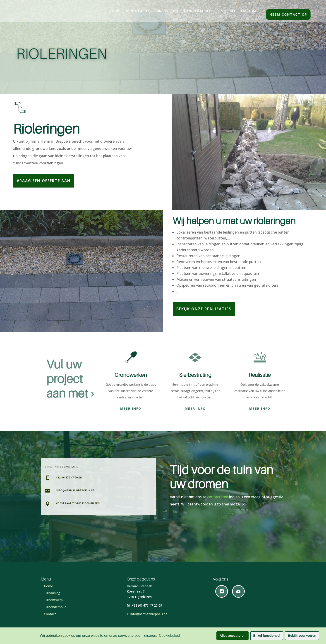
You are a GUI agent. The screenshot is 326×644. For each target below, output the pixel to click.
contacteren (218, 497)
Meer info (131, 409)
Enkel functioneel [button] (267, 636)
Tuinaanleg (164, 11)
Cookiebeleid (169, 635)
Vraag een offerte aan (44, 181)
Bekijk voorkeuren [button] (302, 636)
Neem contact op (294, 14)
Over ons (249, 11)
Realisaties (226, 11)
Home (115, 11)
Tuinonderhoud (197, 11)
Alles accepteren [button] (233, 636)
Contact (50, 614)
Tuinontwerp (137, 11)
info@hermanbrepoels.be (149, 614)
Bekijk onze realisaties (204, 309)
